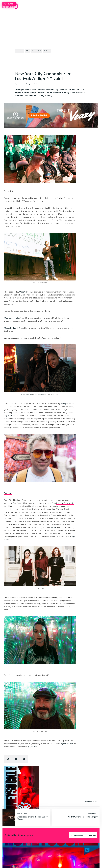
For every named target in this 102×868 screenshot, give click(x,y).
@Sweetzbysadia (12, 318)
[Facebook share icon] (16, 759)
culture (53, 527)
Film (28, 51)
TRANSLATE (9, 4)
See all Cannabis (90, 802)
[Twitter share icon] (8, 759)
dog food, (8, 416)
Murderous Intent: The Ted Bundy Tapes (32, 818)
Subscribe (92, 835)
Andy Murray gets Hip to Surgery (83, 817)
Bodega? (8, 493)
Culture (47, 51)
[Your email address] (78, 835)
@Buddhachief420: (12, 328)
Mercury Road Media (65, 503)
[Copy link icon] (24, 759)
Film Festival (37, 51)
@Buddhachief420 (27, 394)
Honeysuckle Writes (32, 84)
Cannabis (20, 51)
